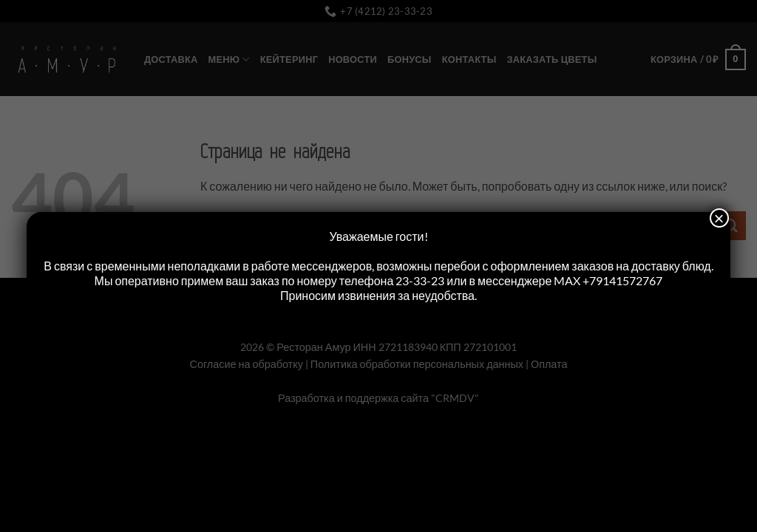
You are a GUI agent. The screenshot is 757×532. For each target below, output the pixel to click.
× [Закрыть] (719, 218)
